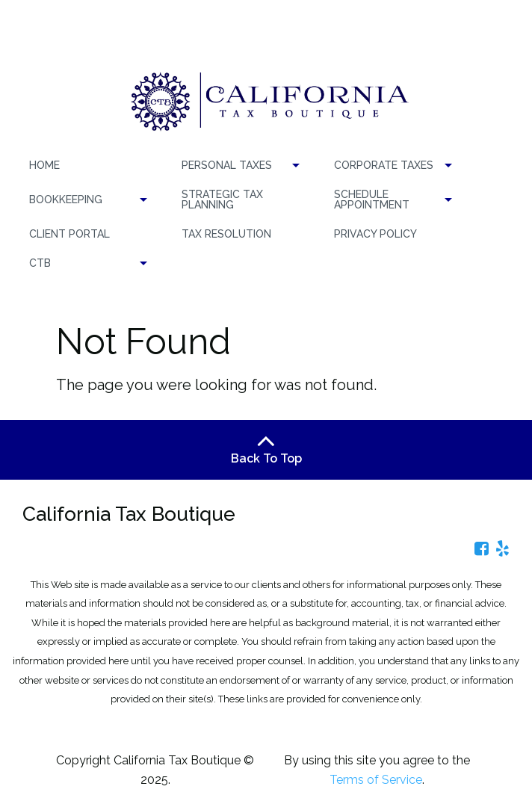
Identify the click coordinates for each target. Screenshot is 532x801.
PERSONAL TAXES (227, 165)
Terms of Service (376, 780)
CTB (40, 263)
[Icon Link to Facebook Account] (482, 548)
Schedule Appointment (372, 200)
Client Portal (69, 234)
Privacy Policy (375, 234)
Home (44, 165)
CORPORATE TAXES (384, 165)
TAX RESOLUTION (226, 234)
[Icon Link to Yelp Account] (502, 548)
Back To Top (266, 449)
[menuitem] (86, 166)
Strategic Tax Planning (222, 200)
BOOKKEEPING (66, 200)
